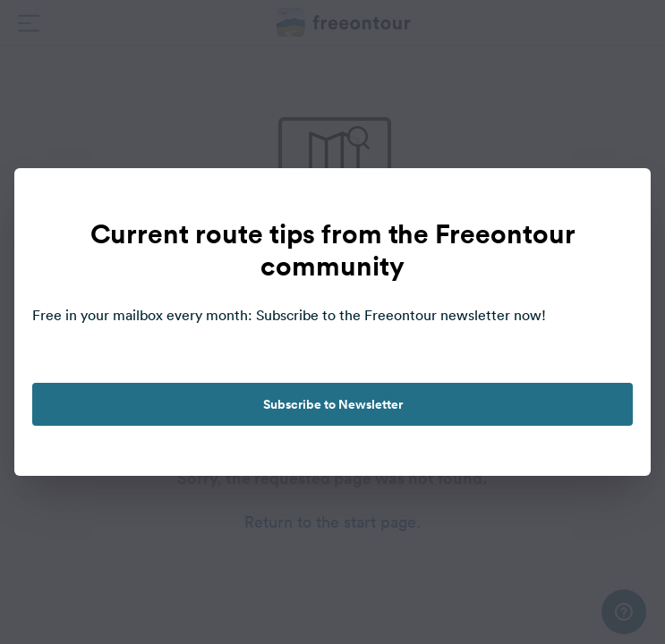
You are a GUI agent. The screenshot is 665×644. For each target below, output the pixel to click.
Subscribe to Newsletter (333, 404)
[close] (618, 200)
